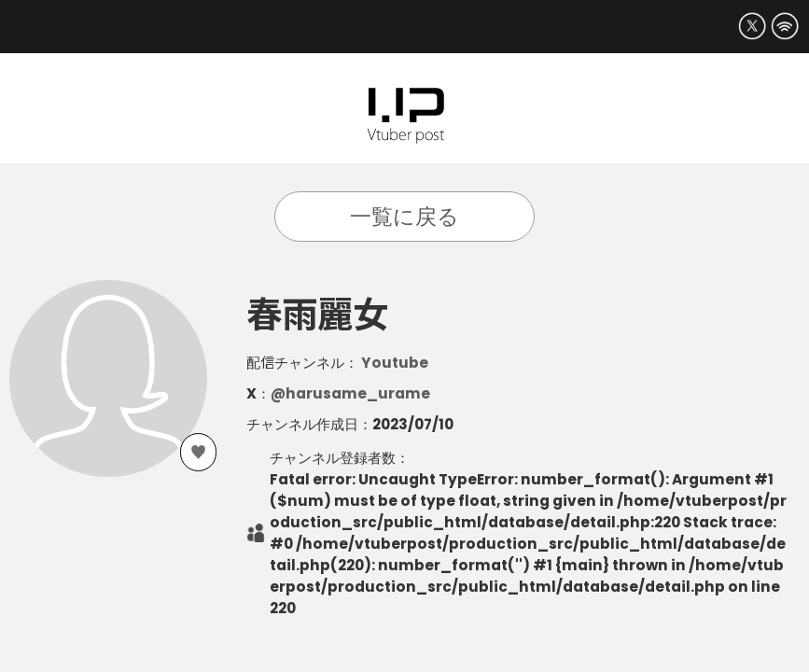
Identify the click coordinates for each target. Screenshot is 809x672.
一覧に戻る (404, 217)
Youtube (395, 363)
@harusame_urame (350, 393)
